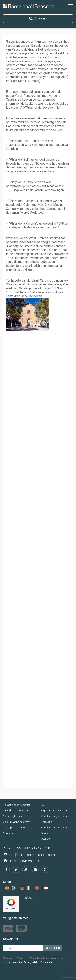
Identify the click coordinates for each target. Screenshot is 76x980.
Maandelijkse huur (13, 816)
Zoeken (38, 18)
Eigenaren (9, 833)
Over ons (46, 839)
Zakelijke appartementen (17, 822)
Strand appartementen (16, 810)
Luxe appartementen (14, 828)
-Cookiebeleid (47, 962)
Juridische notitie (12, 962)
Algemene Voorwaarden (54, 810)
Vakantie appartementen (17, 805)
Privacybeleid (31, 962)
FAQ (43, 805)
